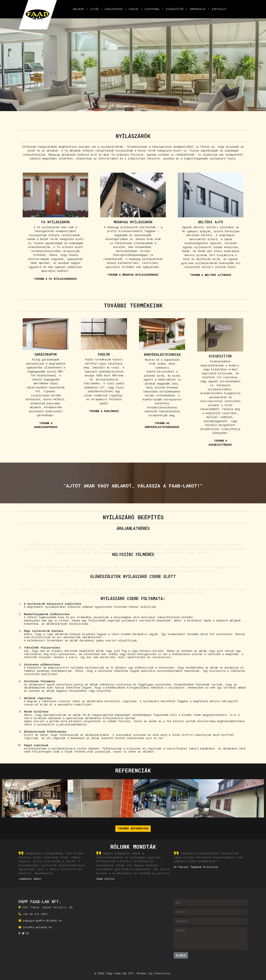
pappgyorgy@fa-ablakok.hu (42, 920)
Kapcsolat (219, 9)
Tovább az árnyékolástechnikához (162, 425)
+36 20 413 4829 (35, 914)
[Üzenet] (211, 939)
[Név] (211, 903)
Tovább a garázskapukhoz (46, 425)
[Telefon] (211, 921)
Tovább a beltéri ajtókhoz (211, 275)
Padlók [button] (134, 9)
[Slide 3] (140, 106)
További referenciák (133, 828)
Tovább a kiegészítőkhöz (220, 443)
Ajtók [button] (95, 9)
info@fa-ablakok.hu (37, 927)
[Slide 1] (126, 106)
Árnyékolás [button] (199, 9)
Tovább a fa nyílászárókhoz (55, 279)
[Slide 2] (133, 106)
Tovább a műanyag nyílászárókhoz (133, 275)
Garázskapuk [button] (115, 9)
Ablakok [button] (79, 9)
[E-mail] (211, 912)
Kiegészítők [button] (176, 9)
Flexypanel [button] (153, 9)
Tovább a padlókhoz (104, 411)
